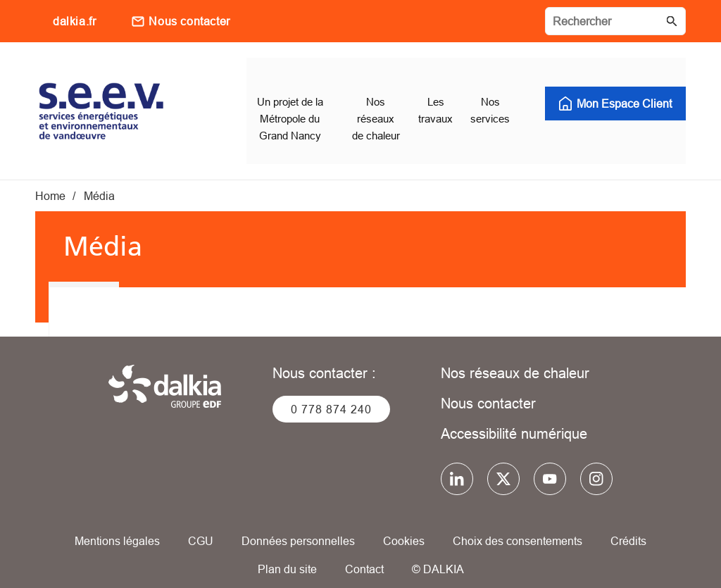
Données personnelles (298, 525)
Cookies (404, 525)
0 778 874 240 (331, 393)
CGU (201, 525)
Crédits (628, 525)
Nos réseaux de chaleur (515, 357)
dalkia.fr (74, 21)
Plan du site (287, 553)
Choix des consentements (518, 525)
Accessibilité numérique (514, 417)
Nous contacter (189, 21)
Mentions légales (117, 525)
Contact (364, 553)
